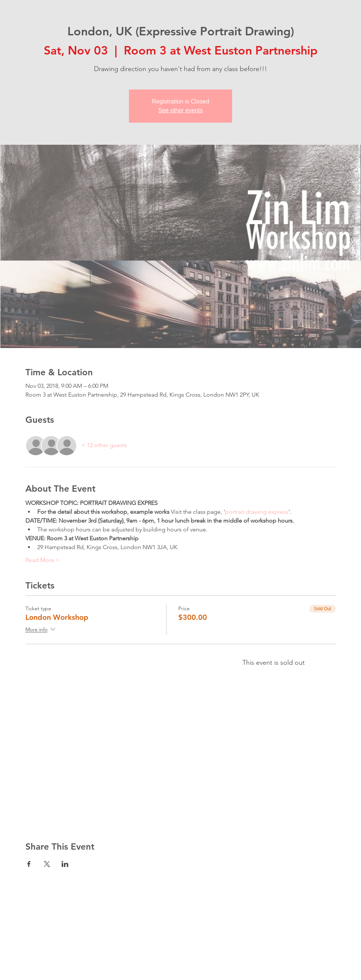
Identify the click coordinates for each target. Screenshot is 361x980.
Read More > (43, 560)
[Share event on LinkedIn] (65, 864)
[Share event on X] (47, 864)
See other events (181, 110)
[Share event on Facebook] (29, 864)
